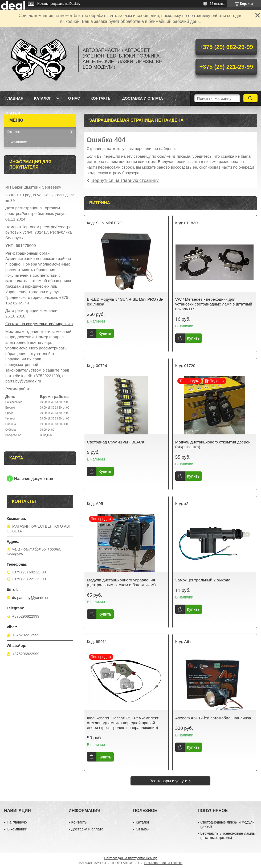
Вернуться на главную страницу (125, 180)
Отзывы (143, 829)
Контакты (101, 98)
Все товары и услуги (169, 781)
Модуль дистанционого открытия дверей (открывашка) (213, 444)
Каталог (43, 98)
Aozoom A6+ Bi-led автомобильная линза (213, 718)
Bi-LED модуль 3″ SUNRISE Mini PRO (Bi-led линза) (125, 302)
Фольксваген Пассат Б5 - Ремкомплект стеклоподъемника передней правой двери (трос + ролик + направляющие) (123, 723)
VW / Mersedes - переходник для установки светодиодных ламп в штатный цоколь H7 (214, 304)
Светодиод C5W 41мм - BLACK (116, 442)
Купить (105, 333)
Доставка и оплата (143, 98)
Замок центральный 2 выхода (203, 580)
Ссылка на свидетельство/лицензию (39, 324)
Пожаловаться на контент (163, 863)
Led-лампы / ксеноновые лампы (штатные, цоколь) (228, 836)
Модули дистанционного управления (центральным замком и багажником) (121, 582)
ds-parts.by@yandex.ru (31, 598)
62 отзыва (217, 4)
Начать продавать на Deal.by (59, 4)
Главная (14, 98)
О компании (17, 142)
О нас (74, 98)
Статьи (13, 113)
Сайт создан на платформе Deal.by (131, 858)
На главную (17, 822)
